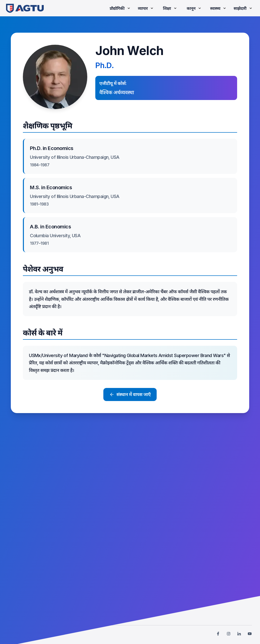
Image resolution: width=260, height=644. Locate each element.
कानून (194, 8)
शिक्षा (170, 8)
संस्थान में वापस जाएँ (130, 394)
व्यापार (146, 8)
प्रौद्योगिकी (120, 8)
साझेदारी (243, 8)
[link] (25, 8)
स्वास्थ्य (219, 8)
